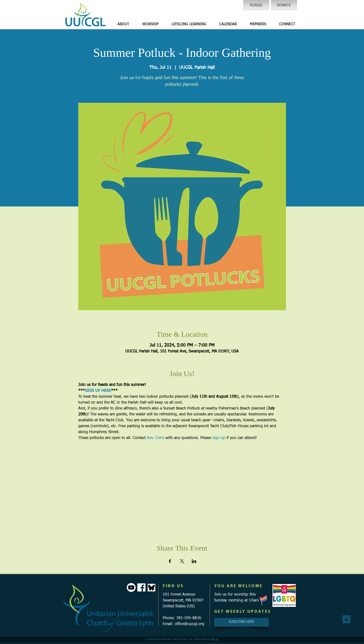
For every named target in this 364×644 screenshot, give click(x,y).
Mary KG (215, 639)
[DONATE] (284, 5)
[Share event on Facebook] (170, 561)
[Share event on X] (182, 561)
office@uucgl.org (190, 624)
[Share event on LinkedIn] (194, 561)
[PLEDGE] (256, 5)
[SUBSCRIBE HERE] (241, 622)
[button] (123, 24)
